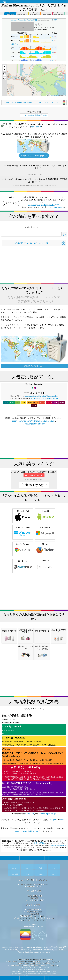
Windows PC (45, 532)
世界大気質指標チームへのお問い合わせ (34, 884)
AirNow (63, 820)
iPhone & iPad (23, 515)
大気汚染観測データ (34, 909)
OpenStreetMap (55, 95)
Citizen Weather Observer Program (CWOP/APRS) (35, 960)
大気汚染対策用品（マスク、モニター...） (34, 916)
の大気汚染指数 (24, 20)
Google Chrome (23, 548)
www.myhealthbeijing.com (27, 831)
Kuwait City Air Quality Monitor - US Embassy (35, 964)
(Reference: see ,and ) (34, 764)
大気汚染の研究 (33, 891)
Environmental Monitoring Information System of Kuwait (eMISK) (35, 966)
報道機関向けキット (34, 886)
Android (45, 515)
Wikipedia (53, 820)
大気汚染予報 (34, 914)
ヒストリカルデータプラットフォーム (34, 920)
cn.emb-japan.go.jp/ (47, 814)
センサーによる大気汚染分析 (34, 900)
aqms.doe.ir (36, 127)
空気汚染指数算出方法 (34, 912)
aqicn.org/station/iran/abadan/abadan (44, 398)
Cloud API (45, 565)
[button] (29, 83)
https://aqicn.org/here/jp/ (34, 174)
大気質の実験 (34, 898)
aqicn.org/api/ (59, 207)
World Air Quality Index (58, 846)
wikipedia (30, 814)
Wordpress (23, 566)
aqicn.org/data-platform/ (34, 424)
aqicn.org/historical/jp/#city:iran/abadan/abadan (33, 421)
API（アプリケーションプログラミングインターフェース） (34, 918)
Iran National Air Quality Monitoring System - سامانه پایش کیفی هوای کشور (35, 962)
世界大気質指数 (39, 843)
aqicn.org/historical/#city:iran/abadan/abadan (41, 396)
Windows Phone (23, 532)
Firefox (45, 548)
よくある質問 (33, 905)
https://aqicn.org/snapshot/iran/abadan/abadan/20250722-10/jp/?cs (34, 185)
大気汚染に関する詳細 (34, 896)
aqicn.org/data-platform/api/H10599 (43, 205)
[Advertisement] (34, 265)
